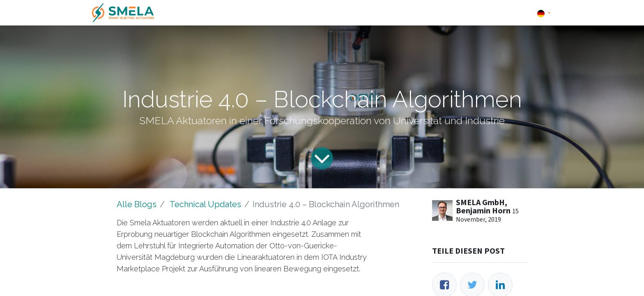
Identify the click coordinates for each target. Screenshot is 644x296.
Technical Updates (205, 204)
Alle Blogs (137, 204)
